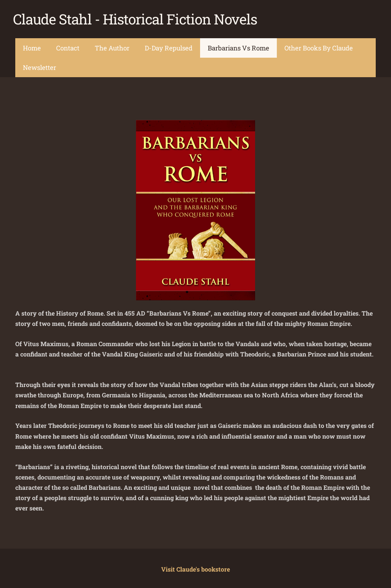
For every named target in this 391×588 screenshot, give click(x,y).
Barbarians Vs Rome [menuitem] (238, 46)
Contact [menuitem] (68, 46)
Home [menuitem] (32, 46)
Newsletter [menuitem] (40, 66)
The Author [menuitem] (112, 46)
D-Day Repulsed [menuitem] (169, 46)
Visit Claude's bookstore (195, 568)
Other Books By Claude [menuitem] (319, 46)
